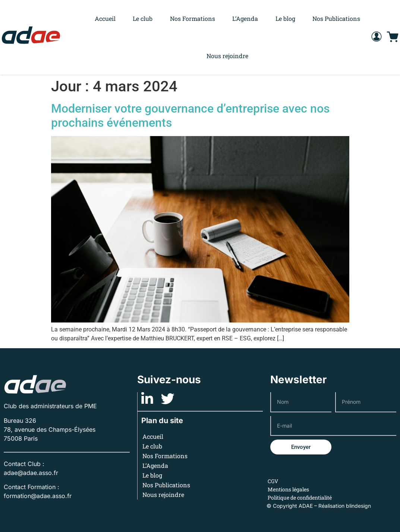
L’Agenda (245, 18)
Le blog (285, 18)
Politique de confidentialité (300, 498)
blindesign (358, 506)
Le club (143, 18)
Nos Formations (193, 18)
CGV (273, 481)
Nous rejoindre (227, 56)
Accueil (105, 18)
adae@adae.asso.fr (31, 473)
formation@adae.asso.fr (38, 496)
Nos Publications (336, 18)
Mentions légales (288, 489)
